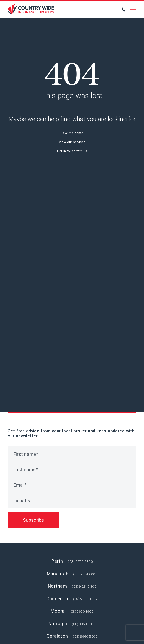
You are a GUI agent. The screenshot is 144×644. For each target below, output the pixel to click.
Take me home (72, 133)
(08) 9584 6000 (85, 574)
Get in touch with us (72, 151)
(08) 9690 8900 (82, 612)
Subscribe (33, 520)
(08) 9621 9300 (84, 587)
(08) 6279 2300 (80, 562)
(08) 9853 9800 (84, 624)
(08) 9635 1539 (85, 599)
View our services (72, 142)
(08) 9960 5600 (85, 637)
